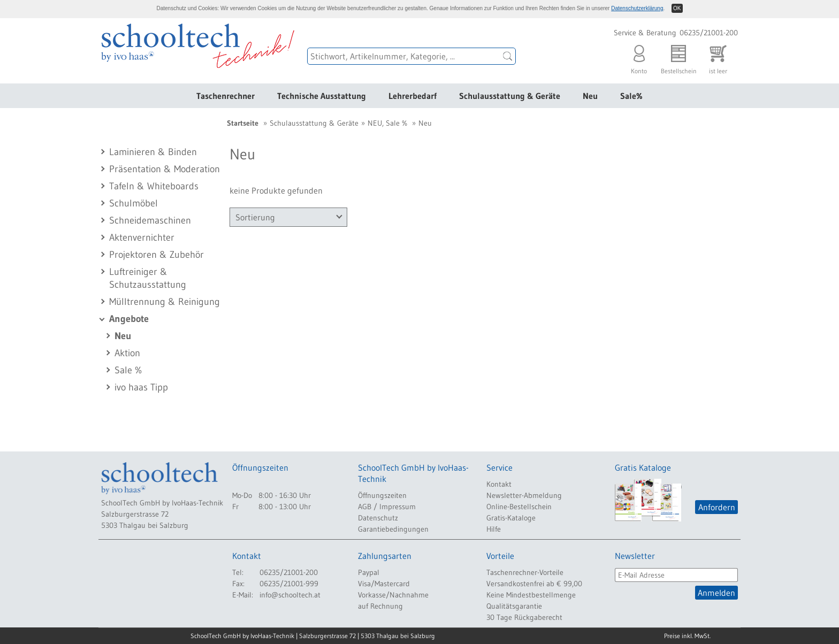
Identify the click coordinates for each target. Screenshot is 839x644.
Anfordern (717, 507)
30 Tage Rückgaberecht (524, 617)
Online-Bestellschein (519, 507)
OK (677, 8)
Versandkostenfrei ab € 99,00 (534, 584)
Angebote (129, 319)
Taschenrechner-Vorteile (525, 572)
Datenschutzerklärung (637, 8)
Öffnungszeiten (382, 495)
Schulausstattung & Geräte (510, 96)
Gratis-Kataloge (511, 518)
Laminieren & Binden (153, 152)
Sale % (128, 370)
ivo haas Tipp (141, 387)
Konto (639, 57)
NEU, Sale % (387, 123)
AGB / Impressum (387, 507)
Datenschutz (378, 518)
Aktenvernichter (142, 237)
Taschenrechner (226, 96)
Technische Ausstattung (322, 96)
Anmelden (716, 593)
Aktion (127, 353)
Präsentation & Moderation (165, 169)
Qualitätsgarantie (514, 606)
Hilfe (494, 529)
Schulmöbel (134, 203)
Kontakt (499, 484)
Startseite (243, 123)
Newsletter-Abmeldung (524, 495)
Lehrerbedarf (413, 96)
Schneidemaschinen (150, 220)
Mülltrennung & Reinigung (165, 302)
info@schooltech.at (290, 595)
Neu (590, 96)
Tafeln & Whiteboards (154, 186)
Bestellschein (679, 57)
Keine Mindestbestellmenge (531, 595)
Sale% (631, 96)
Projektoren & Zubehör (157, 255)
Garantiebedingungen (393, 529)
